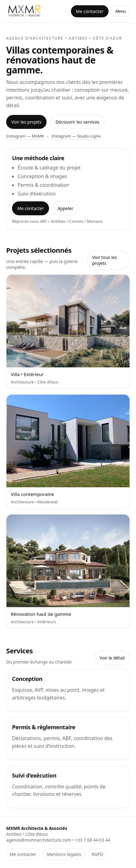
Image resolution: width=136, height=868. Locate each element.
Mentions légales (64, 854)
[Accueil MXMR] (25, 11)
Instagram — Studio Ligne (76, 136)
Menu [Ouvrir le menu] (121, 11)
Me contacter (90, 11)
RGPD (97, 854)
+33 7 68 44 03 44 (93, 840)
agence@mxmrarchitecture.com (39, 840)
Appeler (65, 208)
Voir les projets (26, 122)
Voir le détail (112, 658)
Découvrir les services (77, 122)
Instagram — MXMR (25, 136)
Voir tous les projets (105, 260)
